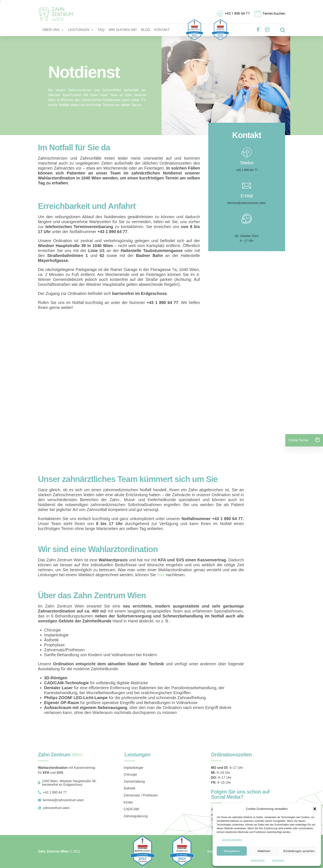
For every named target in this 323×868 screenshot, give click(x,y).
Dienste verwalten (232, 840)
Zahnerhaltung (134, 781)
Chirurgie (130, 774)
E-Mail (247, 196)
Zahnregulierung (136, 816)
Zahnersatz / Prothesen (141, 795)
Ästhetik (129, 788)
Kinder (128, 802)
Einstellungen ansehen (299, 851)
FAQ (101, 30)
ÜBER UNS (53, 30)
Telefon (247, 163)
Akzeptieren (232, 851)
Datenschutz (258, 860)
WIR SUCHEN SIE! (123, 30)
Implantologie (133, 768)
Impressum (278, 860)
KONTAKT (162, 30)
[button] (315, 809)
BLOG (146, 30)
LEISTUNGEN (81, 30)
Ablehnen (264, 851)
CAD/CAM (131, 809)
